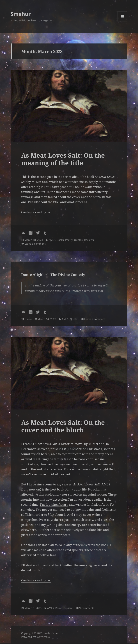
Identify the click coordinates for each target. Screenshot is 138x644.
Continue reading (36, 212)
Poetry (69, 240)
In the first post (58, 192)
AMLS (52, 240)
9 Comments (87, 608)
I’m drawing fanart (54, 504)
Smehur (21, 14)
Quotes (78, 240)
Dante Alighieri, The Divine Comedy (53, 275)
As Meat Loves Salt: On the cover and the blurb (63, 426)
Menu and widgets (122, 21)
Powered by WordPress (35, 637)
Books (60, 240)
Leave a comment (35, 244)
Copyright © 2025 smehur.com (40, 633)
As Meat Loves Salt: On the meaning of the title (63, 159)
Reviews (89, 240)
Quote (28, 319)
